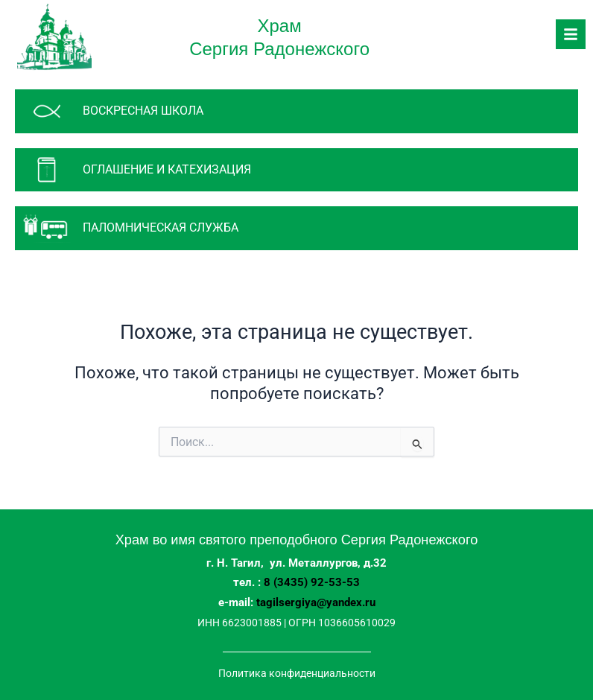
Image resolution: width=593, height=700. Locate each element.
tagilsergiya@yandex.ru (316, 602)
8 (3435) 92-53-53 (312, 582)
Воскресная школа (143, 111)
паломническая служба (161, 227)
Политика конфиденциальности (297, 673)
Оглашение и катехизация (167, 169)
